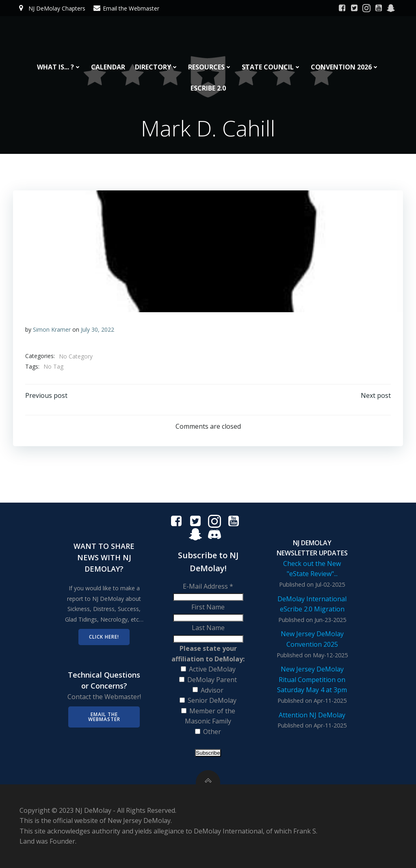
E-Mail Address (208, 586)
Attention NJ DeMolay (312, 715)
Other (212, 732)
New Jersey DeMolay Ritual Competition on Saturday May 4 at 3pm (312, 679)
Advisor (212, 690)
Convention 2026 (345, 67)
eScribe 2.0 (208, 88)
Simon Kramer (52, 329)
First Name (208, 607)
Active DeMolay (212, 669)
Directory (157, 67)
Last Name (208, 628)
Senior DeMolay (212, 700)
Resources (210, 67)
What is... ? (59, 67)
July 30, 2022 (97, 329)
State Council (271, 67)
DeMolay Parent (212, 680)
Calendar (108, 67)
